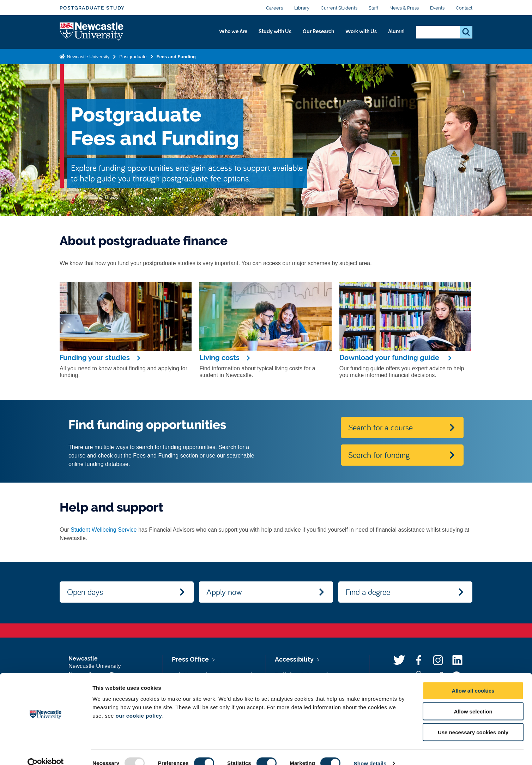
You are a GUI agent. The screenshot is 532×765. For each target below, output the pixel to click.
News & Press (404, 8)
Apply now (224, 592)
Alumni (395, 34)
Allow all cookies (473, 678)
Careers (274, 8)
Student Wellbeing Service (104, 530)
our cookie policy (139, 703)
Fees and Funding (176, 58)
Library (302, 8)
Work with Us (356, 34)
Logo (92, 33)
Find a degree (368, 592)
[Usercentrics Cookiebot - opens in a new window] (46, 751)
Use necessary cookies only (473, 720)
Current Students (339, 8)
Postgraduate (133, 58)
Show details (370, 751)
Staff (373, 8)
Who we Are (211, 34)
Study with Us (259, 34)
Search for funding (379, 455)
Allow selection (473, 699)
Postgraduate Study (92, 8)
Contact (464, 8)
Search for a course (380, 427)
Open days (85, 592)
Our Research (307, 34)
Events (437, 8)
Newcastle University (87, 58)
